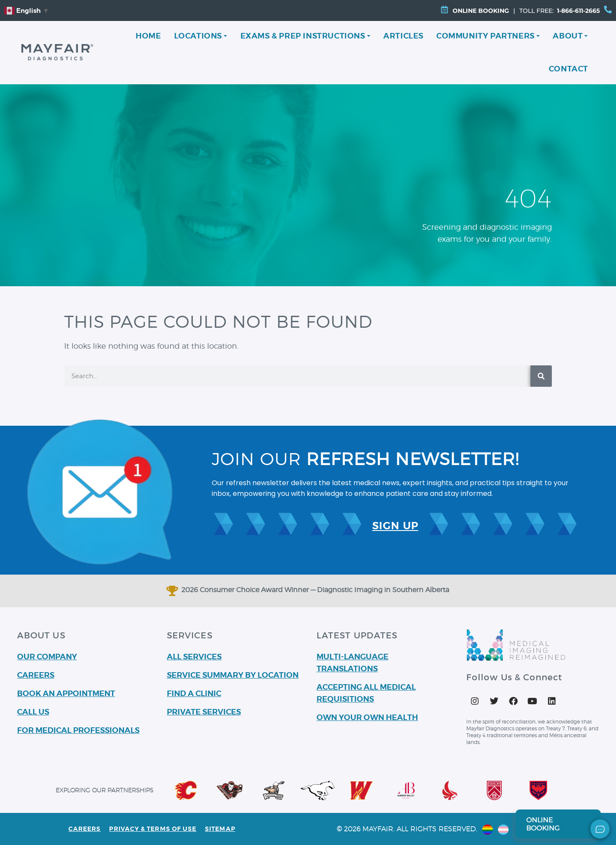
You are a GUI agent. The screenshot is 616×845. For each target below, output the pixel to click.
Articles (403, 36)
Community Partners (488, 36)
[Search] (541, 376)
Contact (569, 69)
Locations (201, 36)
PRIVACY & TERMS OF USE (153, 829)
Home (148, 36)
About (570, 36)
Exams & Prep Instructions (306, 36)
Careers (85, 829)
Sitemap (220, 829)
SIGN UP (395, 526)
